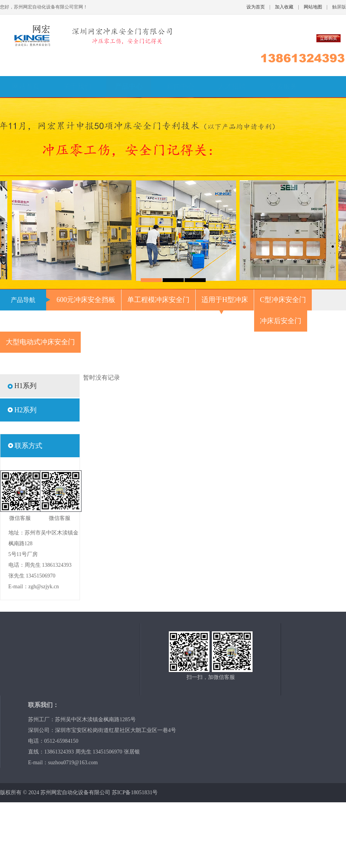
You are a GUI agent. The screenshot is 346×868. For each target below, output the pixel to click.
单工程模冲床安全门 (158, 300)
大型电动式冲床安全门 (40, 342)
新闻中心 (180, 86)
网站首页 (26, 86)
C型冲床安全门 (283, 300)
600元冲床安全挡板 (86, 300)
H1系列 (25, 386)
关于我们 (77, 86)
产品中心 (129, 86)
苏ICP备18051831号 (135, 792)
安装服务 (283, 86)
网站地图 (313, 7)
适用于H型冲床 (225, 300)
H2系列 (25, 410)
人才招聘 (232, 86)
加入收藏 (284, 7)
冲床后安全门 (281, 321)
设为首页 (256, 7)
